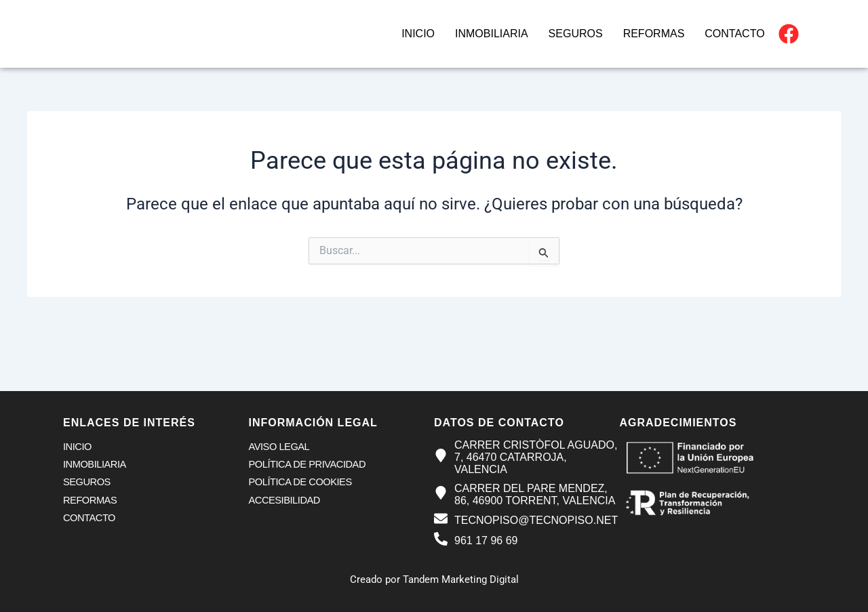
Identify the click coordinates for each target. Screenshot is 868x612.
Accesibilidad (285, 502)
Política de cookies (302, 484)
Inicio (418, 34)
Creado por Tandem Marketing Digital (434, 579)
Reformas (654, 34)
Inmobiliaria (492, 34)
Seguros (576, 34)
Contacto (734, 34)
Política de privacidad (309, 465)
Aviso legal (280, 447)
